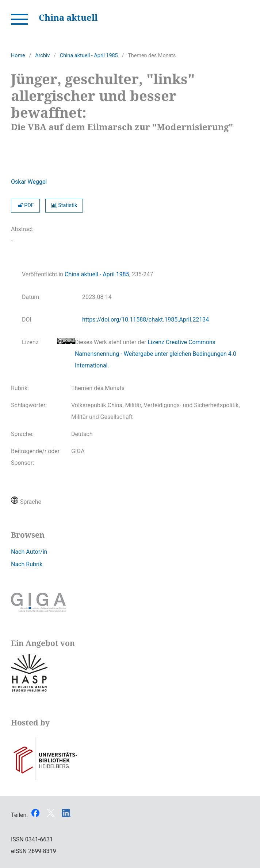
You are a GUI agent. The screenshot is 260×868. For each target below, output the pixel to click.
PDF (25, 205)
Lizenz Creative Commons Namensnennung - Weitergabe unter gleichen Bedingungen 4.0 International (156, 354)
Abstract (22, 229)
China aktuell (68, 17)
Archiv (42, 56)
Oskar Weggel (29, 182)
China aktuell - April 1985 (89, 56)
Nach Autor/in (29, 552)
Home (18, 56)
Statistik (64, 205)
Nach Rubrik (27, 564)
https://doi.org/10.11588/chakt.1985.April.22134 (146, 320)
